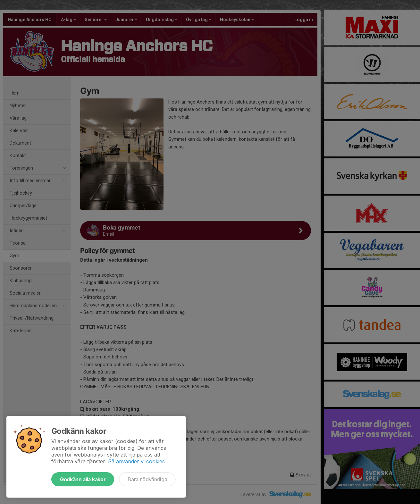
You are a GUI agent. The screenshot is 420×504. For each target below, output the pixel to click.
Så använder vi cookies (136, 461)
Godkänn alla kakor (83, 479)
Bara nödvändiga (147, 479)
